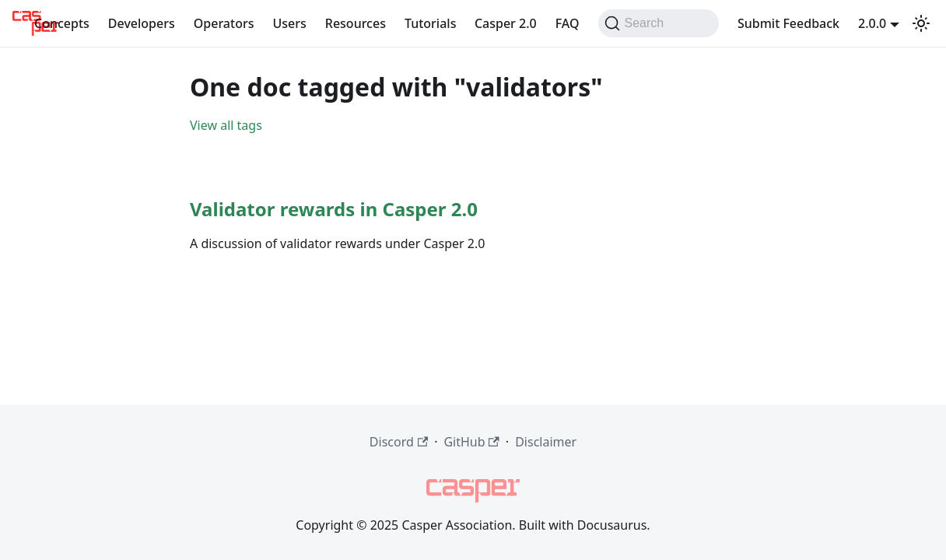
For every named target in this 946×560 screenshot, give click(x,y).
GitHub (471, 442)
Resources (356, 23)
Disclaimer (546, 442)
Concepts (62, 23)
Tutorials (430, 23)
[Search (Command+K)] (659, 23)
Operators (224, 23)
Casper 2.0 (506, 23)
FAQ (568, 23)
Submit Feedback (788, 23)
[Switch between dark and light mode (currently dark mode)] (921, 23)
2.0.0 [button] (872, 23)
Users (289, 23)
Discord (399, 442)
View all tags (226, 125)
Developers (142, 23)
